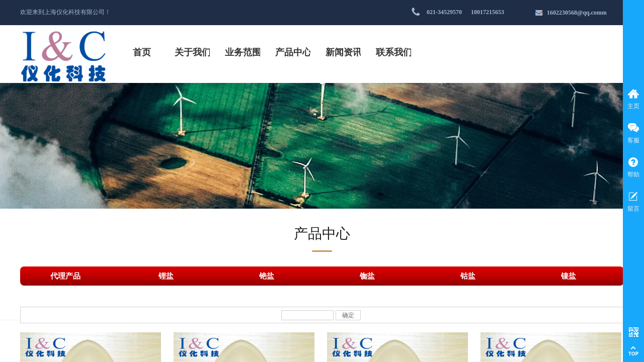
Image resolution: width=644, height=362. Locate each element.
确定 (348, 315)
